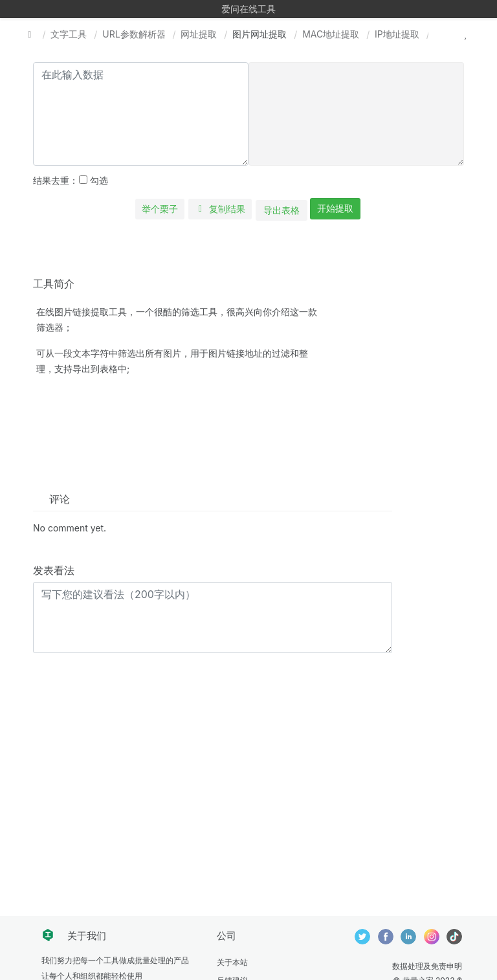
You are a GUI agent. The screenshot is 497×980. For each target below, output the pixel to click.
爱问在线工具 (248, 9)
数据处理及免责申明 (427, 966)
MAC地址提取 (331, 34)
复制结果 (220, 209)
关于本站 (232, 962)
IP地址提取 (397, 34)
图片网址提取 (260, 34)
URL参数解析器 (134, 34)
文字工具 (69, 34)
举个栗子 (160, 209)
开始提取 (335, 208)
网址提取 (199, 34)
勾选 (94, 180)
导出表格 (282, 210)
